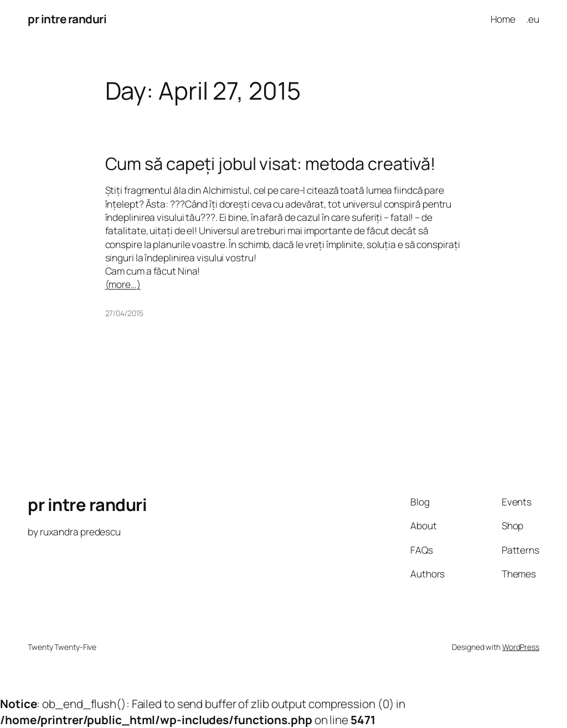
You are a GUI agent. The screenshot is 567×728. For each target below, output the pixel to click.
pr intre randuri (67, 19)
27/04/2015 (124, 313)
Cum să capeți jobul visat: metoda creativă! (271, 164)
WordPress (521, 647)
